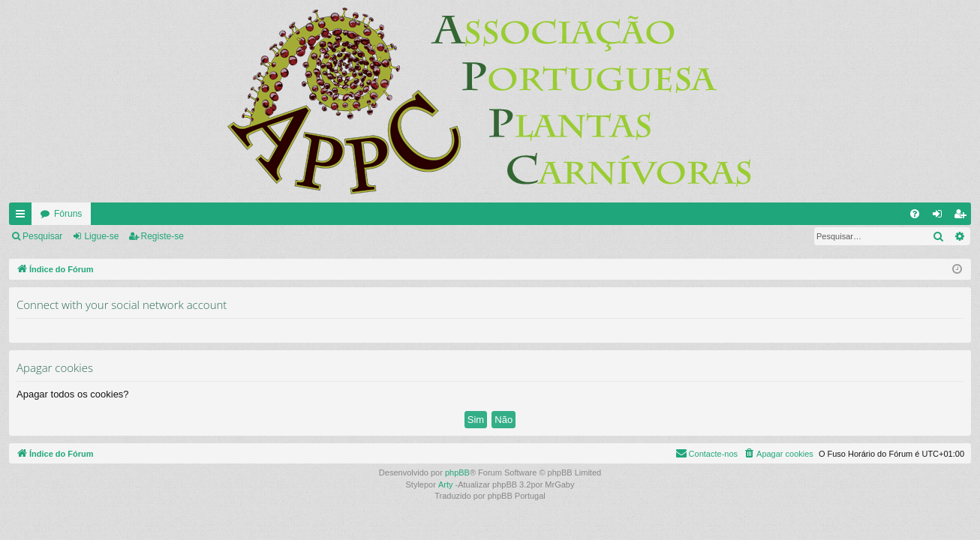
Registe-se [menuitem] (963, 217)
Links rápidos (23, 217)
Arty (446, 484)
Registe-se (162, 236)
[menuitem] (915, 214)
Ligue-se (101, 236)
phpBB (457, 472)
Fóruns (68, 214)
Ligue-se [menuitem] (941, 217)
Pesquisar (42, 236)
